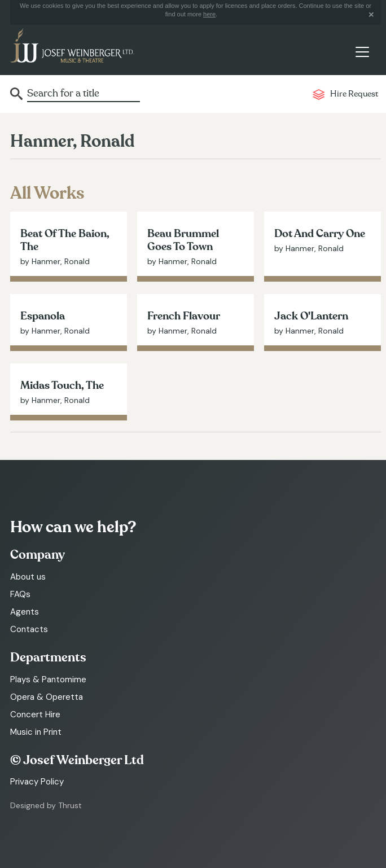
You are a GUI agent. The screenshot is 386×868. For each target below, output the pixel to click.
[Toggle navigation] (362, 52)
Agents (25, 612)
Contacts (29, 629)
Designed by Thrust (46, 805)
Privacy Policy (37, 782)
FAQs (20, 594)
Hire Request (354, 94)
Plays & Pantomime (48, 680)
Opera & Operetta (47, 697)
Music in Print (36, 732)
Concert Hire (35, 714)
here (209, 14)
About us (28, 577)
